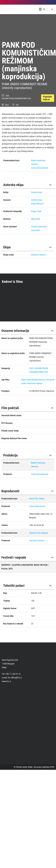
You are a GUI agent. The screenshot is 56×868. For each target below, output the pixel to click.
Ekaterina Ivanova (38, 255)
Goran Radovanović (37, 506)
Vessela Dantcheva (39, 227)
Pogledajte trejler (47, 98)
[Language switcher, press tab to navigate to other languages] (50, 9)
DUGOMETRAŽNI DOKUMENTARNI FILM (16, 98)
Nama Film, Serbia (37, 499)
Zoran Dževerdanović (40, 168)
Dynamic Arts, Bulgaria (39, 533)
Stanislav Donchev (37, 540)
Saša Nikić (35, 230)
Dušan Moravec (37, 204)
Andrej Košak (37, 192)
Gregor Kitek (36, 211)
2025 (8, 96)
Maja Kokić (36, 219)
